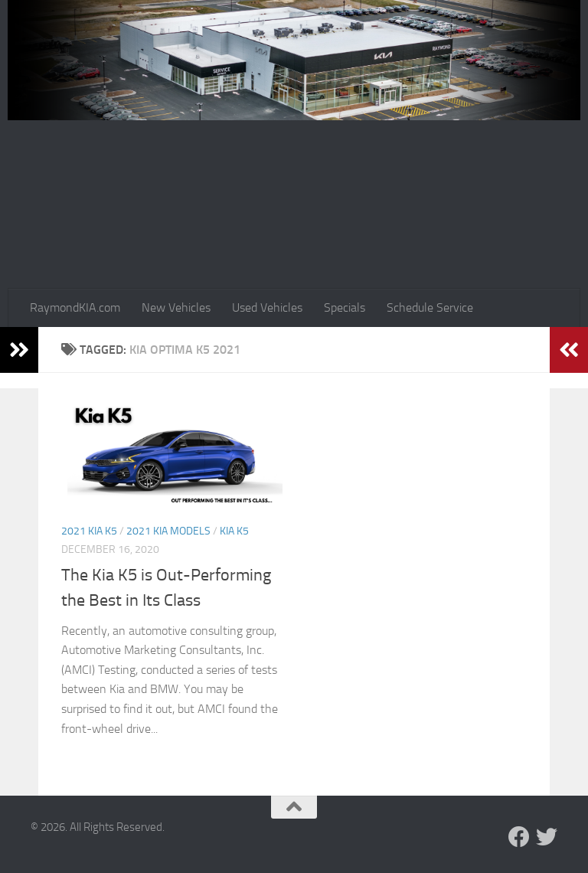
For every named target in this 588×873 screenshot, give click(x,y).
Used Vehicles (267, 307)
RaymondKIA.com (75, 307)
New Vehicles (176, 307)
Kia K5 (234, 531)
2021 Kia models (168, 531)
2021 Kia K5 (89, 531)
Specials (345, 307)
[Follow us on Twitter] (547, 837)
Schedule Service (430, 307)
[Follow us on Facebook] (519, 837)
